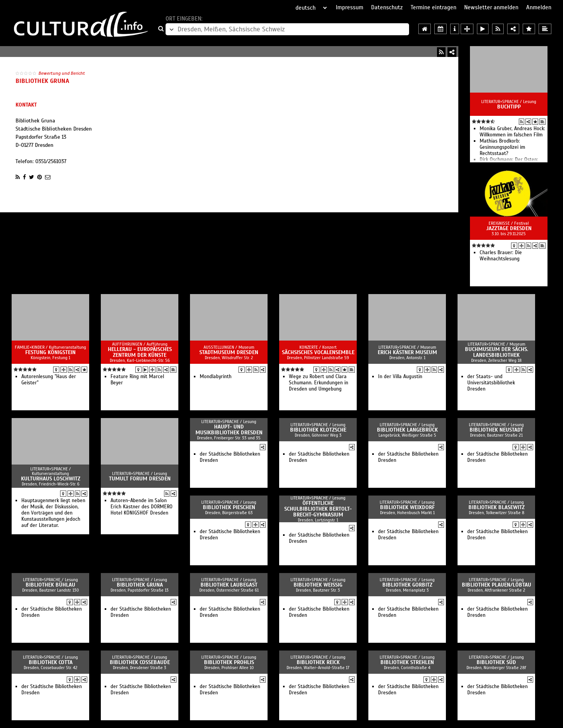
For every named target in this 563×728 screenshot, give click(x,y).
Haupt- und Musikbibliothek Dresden (229, 430)
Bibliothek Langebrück (407, 430)
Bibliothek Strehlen (407, 662)
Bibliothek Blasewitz (497, 507)
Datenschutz (387, 7)
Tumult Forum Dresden (140, 479)
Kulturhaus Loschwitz (51, 479)
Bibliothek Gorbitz (407, 585)
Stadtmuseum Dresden (229, 352)
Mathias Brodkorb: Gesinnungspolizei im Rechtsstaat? (502, 147)
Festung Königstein (50, 352)
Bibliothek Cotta (51, 662)
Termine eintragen (433, 7)
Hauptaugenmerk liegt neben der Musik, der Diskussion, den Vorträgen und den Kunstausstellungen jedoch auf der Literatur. (53, 513)
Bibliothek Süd (496, 662)
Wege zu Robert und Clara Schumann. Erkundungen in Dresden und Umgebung (319, 383)
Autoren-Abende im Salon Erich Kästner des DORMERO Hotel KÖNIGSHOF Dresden (142, 507)
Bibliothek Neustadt (496, 430)
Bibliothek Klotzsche (318, 430)
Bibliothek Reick (318, 662)
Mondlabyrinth (216, 377)
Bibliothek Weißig (318, 585)
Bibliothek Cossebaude (140, 662)
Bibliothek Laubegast (229, 585)
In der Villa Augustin (400, 377)
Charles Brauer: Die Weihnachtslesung (501, 256)
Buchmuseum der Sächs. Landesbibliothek (497, 352)
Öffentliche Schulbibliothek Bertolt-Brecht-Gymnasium (318, 509)
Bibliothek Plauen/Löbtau (497, 585)
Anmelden (539, 7)
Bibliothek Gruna (140, 585)
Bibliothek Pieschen (229, 507)
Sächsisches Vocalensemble (318, 352)
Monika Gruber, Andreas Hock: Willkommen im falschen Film (512, 132)
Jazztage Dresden (509, 228)
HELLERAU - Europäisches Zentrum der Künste (140, 352)
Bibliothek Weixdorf (407, 507)
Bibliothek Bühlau (50, 585)
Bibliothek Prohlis (229, 662)
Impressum (350, 7)
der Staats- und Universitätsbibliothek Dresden (491, 383)
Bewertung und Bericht (62, 73)
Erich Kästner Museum (407, 352)
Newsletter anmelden (491, 7)
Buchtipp (509, 107)
